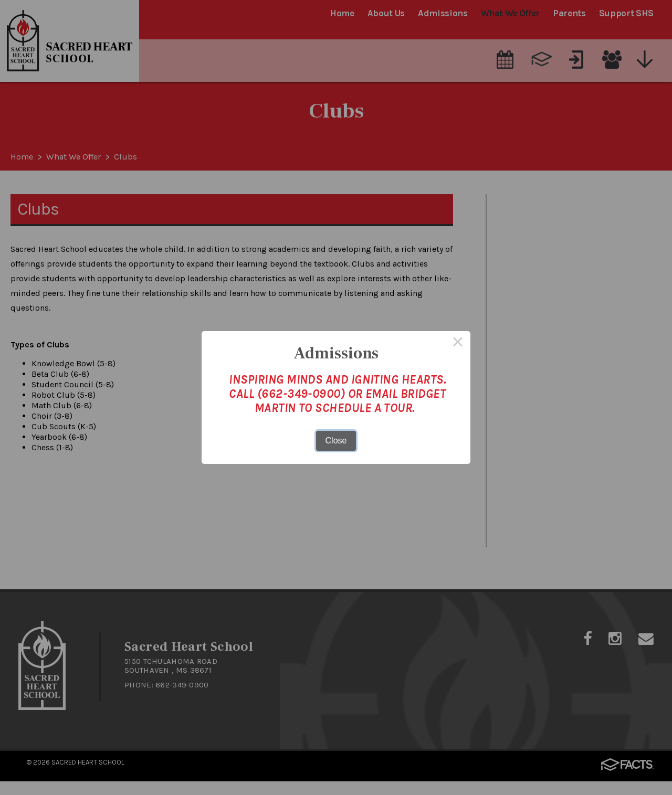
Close (336, 441)
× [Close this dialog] (458, 344)
